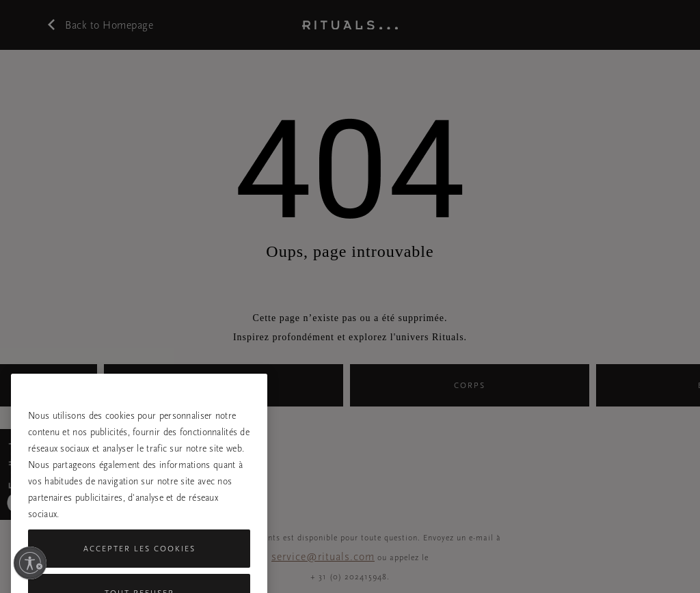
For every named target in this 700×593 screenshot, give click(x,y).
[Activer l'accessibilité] (30, 563)
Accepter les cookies (139, 562)
